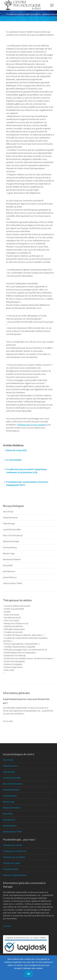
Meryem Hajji (9, 553)
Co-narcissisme (14, 460)
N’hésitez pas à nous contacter (32, 425)
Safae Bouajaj (9, 524)
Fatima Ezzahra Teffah (12, 583)
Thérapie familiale (11, 869)
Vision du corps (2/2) (16, 450)
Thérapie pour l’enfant (13, 845)
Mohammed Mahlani (12, 559)
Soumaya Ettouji (10, 547)
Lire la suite (8, 721)
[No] (53, 968)
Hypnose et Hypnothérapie (15, 875)
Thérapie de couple (11, 863)
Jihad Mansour (9, 571)
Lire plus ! (7, 926)
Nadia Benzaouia (10, 518)
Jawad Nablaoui (10, 577)
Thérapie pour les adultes (14, 857)
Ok (29, 974)
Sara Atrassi (8, 512)
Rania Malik (8, 565)
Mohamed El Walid (11, 541)
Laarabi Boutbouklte (12, 530)
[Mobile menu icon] (52, 5)
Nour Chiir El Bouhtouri (13, 536)
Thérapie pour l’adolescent (15, 851)
